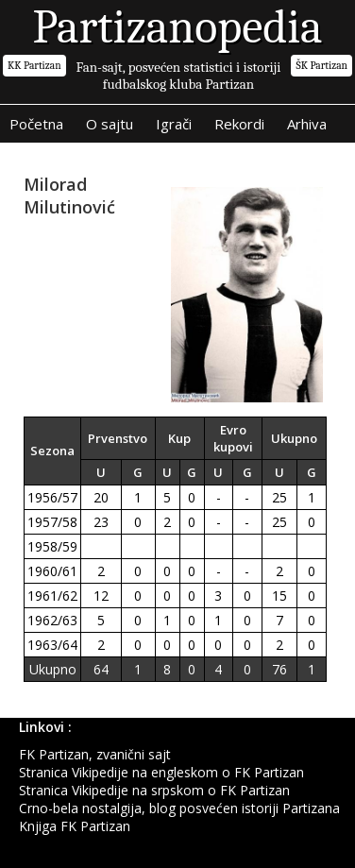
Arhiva (307, 124)
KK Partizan (34, 66)
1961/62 (52, 596)
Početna (36, 124)
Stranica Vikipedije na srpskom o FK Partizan (154, 790)
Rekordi (239, 124)
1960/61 (52, 571)
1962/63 (52, 620)
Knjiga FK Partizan (75, 826)
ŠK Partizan (321, 66)
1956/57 (52, 497)
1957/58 (52, 522)
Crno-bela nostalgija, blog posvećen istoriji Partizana (179, 808)
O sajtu (110, 124)
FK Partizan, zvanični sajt (95, 754)
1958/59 (52, 546)
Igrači (174, 124)
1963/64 (52, 645)
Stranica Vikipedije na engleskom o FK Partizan (161, 772)
